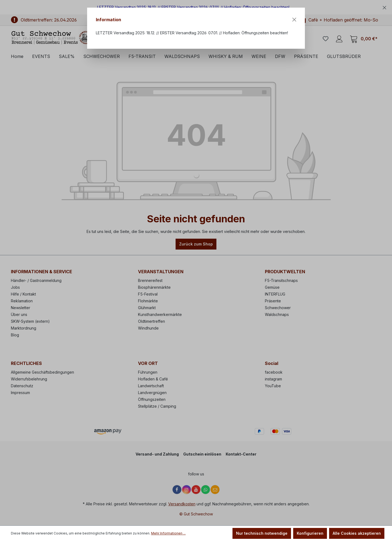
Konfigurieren (310, 533)
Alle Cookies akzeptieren (357, 533)
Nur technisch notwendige (262, 533)
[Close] (294, 20)
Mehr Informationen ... (168, 533)
